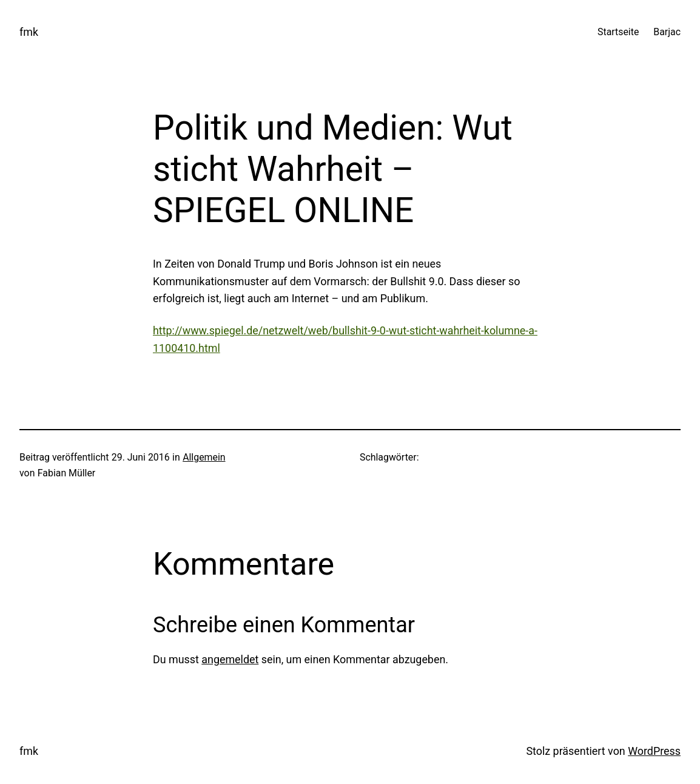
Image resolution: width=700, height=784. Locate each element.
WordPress (654, 751)
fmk (29, 32)
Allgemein (204, 457)
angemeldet (230, 659)
